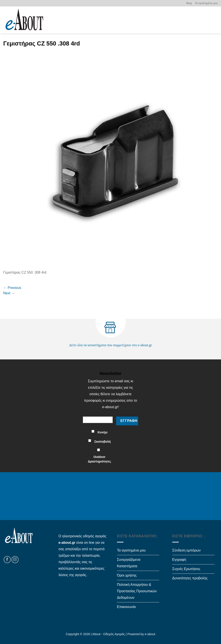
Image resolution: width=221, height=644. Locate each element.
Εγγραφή (179, 560)
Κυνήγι (103, 432)
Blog (189, 3)
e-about (150, 634)
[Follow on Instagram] (15, 560)
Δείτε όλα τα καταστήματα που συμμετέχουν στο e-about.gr (110, 345)
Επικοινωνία (126, 607)
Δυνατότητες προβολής (190, 578)
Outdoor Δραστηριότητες (99, 459)
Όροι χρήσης (127, 575)
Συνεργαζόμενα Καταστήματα (129, 563)
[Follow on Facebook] (7, 560)
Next (9, 293)
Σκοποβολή (103, 442)
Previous (12, 288)
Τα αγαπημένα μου (206, 3)
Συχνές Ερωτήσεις (186, 569)
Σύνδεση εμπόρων (186, 550)
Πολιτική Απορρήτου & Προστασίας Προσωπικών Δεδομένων (137, 591)
